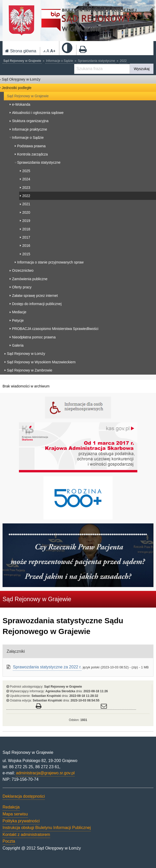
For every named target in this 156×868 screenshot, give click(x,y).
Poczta (9, 841)
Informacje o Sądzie (60, 61)
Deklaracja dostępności (24, 796)
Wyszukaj (142, 69)
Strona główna (21, 51)
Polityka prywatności (21, 821)
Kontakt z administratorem (26, 835)
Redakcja (11, 807)
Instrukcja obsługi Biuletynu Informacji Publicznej (47, 828)
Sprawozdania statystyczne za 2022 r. (47, 667)
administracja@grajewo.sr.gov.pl (45, 773)
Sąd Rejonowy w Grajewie (22, 61)
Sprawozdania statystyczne (96, 61)
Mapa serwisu (15, 814)
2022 (123, 61)
